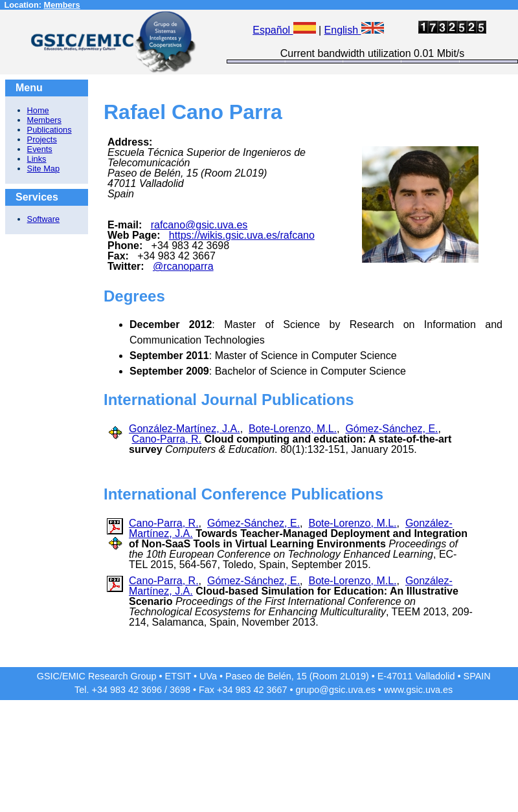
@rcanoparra (183, 266)
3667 (276, 690)
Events (40, 149)
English (354, 30)
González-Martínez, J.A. (185, 429)
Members (62, 5)
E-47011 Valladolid (416, 676)
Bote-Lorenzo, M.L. (293, 429)
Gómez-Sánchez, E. (391, 429)
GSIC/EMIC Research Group (97, 676)
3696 (152, 690)
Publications (50, 130)
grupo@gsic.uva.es (335, 690)
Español (284, 30)
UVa (208, 676)
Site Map (44, 169)
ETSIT (178, 676)
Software (44, 219)
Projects (42, 139)
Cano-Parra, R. (166, 439)
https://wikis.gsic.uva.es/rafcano (242, 235)
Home (38, 110)
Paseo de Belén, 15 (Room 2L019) (297, 676)
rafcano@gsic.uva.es (199, 225)
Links (37, 159)
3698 (180, 690)
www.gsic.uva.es (418, 690)
